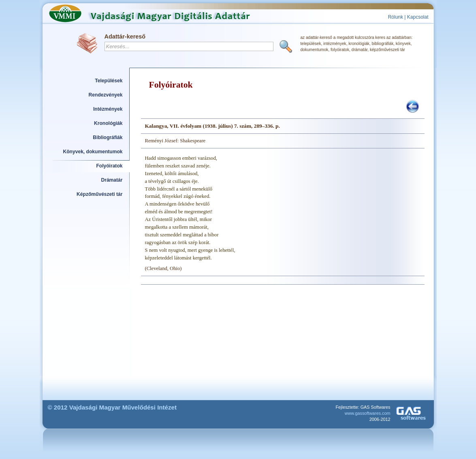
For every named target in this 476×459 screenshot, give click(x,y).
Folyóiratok (109, 166)
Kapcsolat (418, 17)
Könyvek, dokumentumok (93, 152)
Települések (109, 81)
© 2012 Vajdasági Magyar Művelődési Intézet (112, 407)
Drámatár (112, 180)
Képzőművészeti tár (99, 194)
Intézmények (108, 109)
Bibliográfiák (108, 137)
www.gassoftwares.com (368, 413)
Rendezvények (106, 95)
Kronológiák (108, 123)
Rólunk (396, 17)
